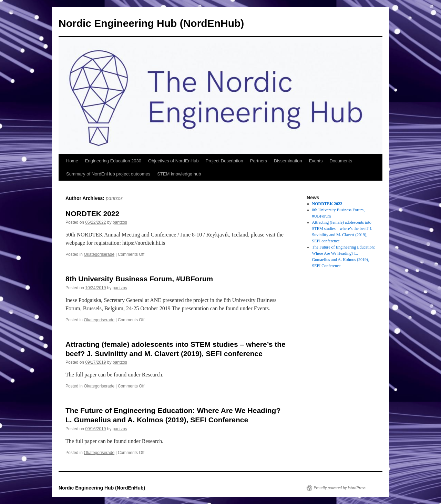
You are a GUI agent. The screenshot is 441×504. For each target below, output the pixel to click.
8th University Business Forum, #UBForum (139, 279)
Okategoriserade (99, 254)
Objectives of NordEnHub (173, 161)
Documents (341, 161)
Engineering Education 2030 (113, 161)
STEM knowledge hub (179, 174)
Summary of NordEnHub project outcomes (108, 174)
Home (72, 161)
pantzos (114, 198)
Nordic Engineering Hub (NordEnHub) (151, 23)
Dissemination (288, 161)
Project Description (224, 161)
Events (316, 161)
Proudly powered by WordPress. (340, 488)
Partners (259, 161)
